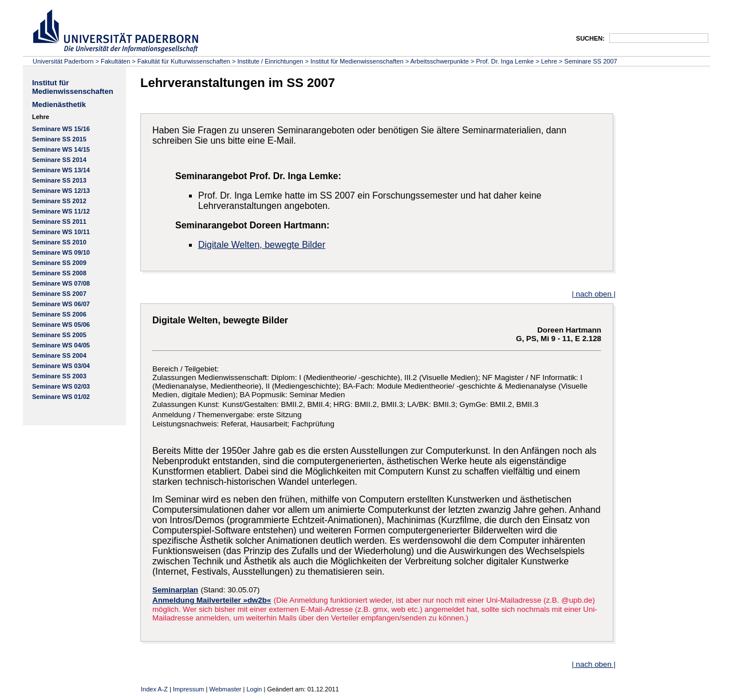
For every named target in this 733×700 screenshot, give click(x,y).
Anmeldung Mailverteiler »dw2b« (212, 600)
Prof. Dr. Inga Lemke (505, 61)
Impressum (188, 689)
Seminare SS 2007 (590, 61)
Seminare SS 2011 (59, 222)
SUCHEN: (590, 38)
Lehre (549, 61)
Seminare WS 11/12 (61, 211)
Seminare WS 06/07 (61, 304)
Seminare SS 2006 (59, 314)
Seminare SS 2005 (59, 335)
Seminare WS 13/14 (61, 170)
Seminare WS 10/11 (61, 232)
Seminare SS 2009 (59, 263)
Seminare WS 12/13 (61, 191)
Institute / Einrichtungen (270, 61)
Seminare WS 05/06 (61, 325)
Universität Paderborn (63, 61)
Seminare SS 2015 (59, 139)
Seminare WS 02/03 (61, 386)
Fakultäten (115, 61)
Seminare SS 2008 (59, 273)
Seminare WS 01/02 (61, 397)
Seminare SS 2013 (59, 180)
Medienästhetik (59, 104)
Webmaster (225, 689)
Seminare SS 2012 (59, 201)
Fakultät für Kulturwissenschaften (184, 61)
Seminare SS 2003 (59, 376)
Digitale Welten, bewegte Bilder (262, 245)
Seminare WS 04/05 (61, 345)
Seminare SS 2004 (59, 355)
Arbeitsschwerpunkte (440, 61)
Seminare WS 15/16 (61, 129)
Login (254, 689)
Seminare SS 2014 (59, 160)
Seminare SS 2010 (59, 242)
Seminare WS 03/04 (61, 366)
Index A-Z (154, 689)
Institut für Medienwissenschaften (357, 61)
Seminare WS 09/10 (61, 252)
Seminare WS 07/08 (61, 283)
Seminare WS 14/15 (61, 149)
